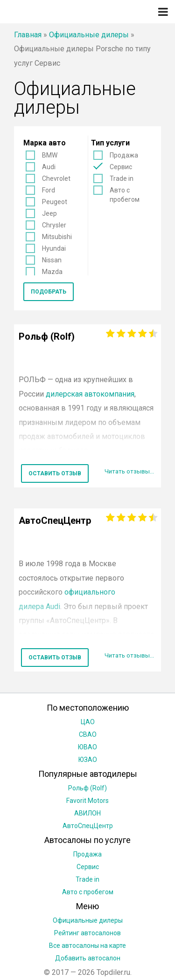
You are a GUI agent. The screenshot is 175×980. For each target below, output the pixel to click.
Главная (28, 35)
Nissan (52, 260)
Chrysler (54, 225)
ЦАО (88, 722)
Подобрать (49, 292)
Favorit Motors (87, 801)
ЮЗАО (88, 760)
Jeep (49, 213)
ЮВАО (87, 747)
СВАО (88, 734)
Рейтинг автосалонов (87, 933)
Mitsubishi (57, 237)
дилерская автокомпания (90, 394)
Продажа (124, 155)
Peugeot (55, 202)
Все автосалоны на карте (87, 946)
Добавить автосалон (88, 958)
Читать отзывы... (129, 471)
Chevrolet (56, 178)
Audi (49, 167)
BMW (50, 155)
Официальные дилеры (89, 35)
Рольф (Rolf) (87, 788)
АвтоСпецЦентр (88, 826)
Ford (49, 190)
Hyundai (54, 248)
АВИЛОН (87, 813)
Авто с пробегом (125, 195)
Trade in (122, 178)
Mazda (52, 272)
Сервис (121, 167)
